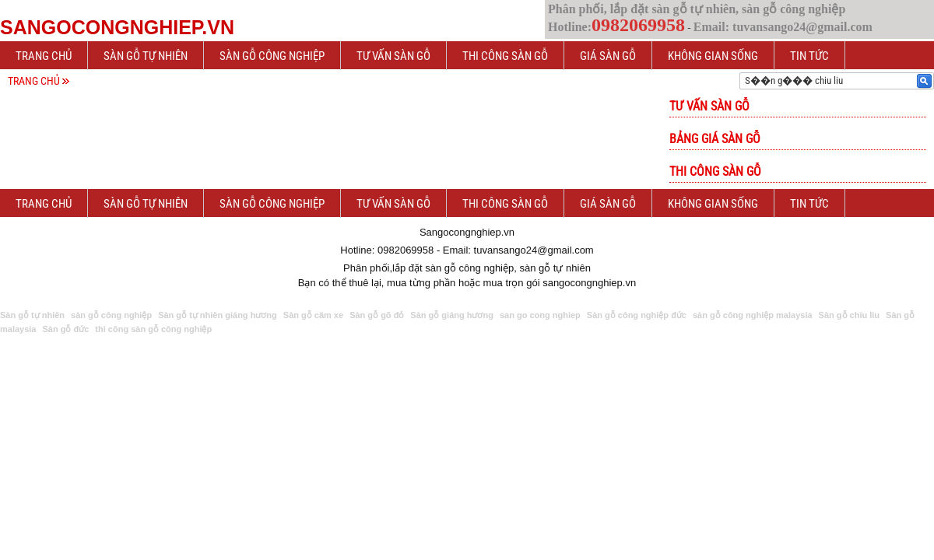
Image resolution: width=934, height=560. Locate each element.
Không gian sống (713, 56)
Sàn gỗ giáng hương (452, 315)
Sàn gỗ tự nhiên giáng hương (218, 315)
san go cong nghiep (540, 315)
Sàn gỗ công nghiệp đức (637, 315)
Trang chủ (44, 56)
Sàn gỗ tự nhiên (146, 56)
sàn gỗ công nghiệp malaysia (753, 315)
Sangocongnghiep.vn (117, 27)
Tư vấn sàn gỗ (393, 56)
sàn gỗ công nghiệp (111, 315)
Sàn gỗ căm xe (313, 315)
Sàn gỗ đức (65, 329)
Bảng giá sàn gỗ (715, 139)
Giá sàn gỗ (608, 56)
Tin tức (809, 56)
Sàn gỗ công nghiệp (272, 56)
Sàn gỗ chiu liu (850, 315)
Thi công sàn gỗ (505, 56)
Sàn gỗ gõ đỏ (377, 315)
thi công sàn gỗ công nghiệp (153, 329)
